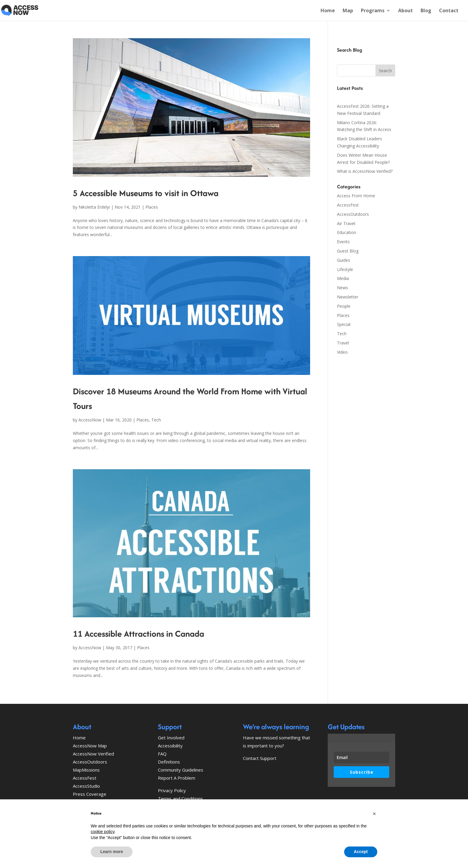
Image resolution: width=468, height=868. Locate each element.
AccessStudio (86, 786)
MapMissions (86, 770)
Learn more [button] (112, 852)
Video (342, 352)
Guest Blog (348, 251)
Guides (344, 260)
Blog (426, 11)
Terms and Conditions (180, 798)
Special (344, 324)
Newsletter (348, 297)
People (344, 306)
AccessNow (90, 420)
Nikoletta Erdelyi (94, 207)
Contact (449, 11)
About (405, 11)
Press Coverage (90, 794)
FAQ (162, 754)
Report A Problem (177, 778)
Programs (373, 11)
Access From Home (356, 196)
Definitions (169, 762)
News (342, 288)
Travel (343, 343)
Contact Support (260, 758)
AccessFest (348, 205)
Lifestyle (345, 269)
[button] (374, 814)
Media (343, 278)
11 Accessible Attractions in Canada (138, 634)
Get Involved (171, 738)
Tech (156, 420)
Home (328, 11)
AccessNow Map (90, 746)
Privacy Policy (172, 790)
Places (152, 207)
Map (348, 11)
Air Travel (346, 223)
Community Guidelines (181, 770)
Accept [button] (361, 852)
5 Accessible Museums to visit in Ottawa (146, 193)
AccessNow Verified (93, 754)
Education (347, 232)
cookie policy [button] (103, 832)
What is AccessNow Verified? (365, 171)
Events (343, 242)
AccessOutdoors (353, 214)
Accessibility (170, 746)
